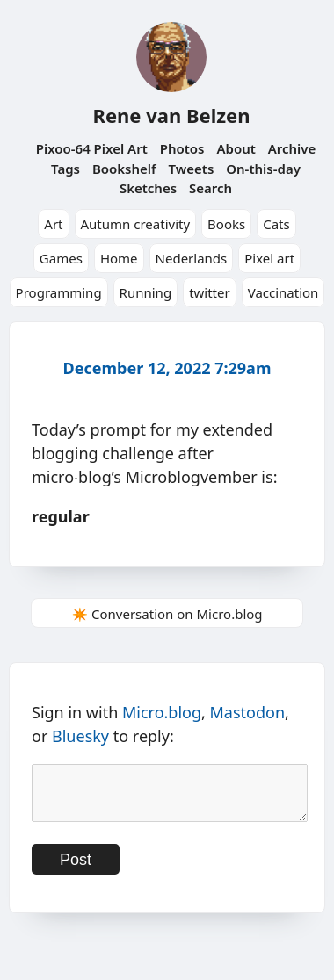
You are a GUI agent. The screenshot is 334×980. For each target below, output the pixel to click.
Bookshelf (124, 169)
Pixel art (269, 258)
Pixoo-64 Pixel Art (92, 148)
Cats (276, 224)
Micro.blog (162, 712)
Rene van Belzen (171, 115)
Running (146, 292)
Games (61, 258)
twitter (210, 292)
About (236, 148)
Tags (65, 169)
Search (211, 188)
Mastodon (248, 712)
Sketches (148, 188)
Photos (182, 148)
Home (119, 258)
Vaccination (283, 292)
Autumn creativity (136, 224)
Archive (292, 148)
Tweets (192, 169)
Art (53, 224)
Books (226, 224)
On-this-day (263, 169)
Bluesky (80, 736)
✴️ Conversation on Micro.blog (167, 614)
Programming (59, 292)
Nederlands (192, 258)
